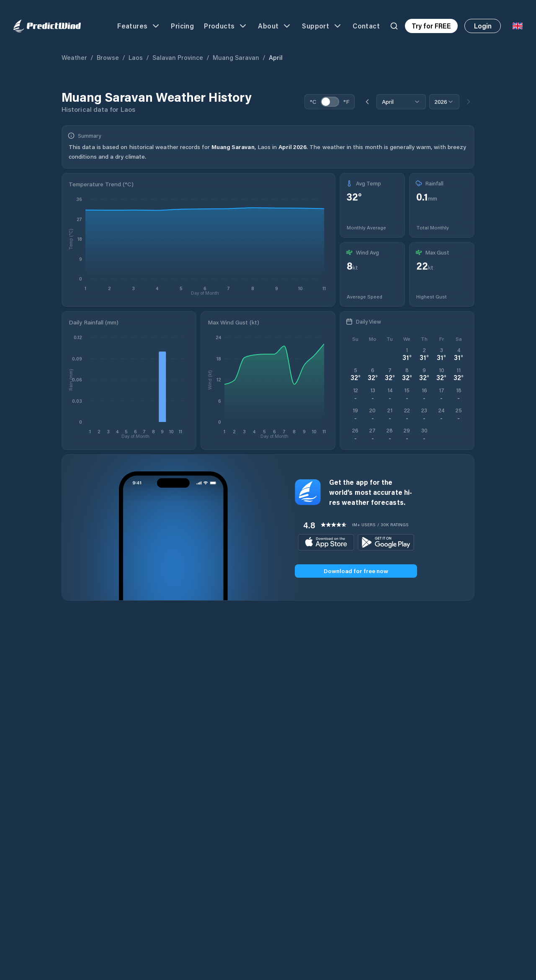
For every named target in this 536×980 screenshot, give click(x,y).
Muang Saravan (236, 57)
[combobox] (401, 102)
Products (226, 26)
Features (139, 26)
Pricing (182, 26)
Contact (366, 26)
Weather (74, 57)
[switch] (330, 102)
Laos (136, 57)
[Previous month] (367, 102)
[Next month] (469, 102)
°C (313, 102)
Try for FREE (431, 26)
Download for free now (356, 571)
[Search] (394, 26)
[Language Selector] (518, 26)
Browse (108, 57)
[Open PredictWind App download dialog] (355, 435)
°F (346, 102)
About (275, 26)
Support (322, 26)
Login (483, 26)
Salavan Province (178, 57)
